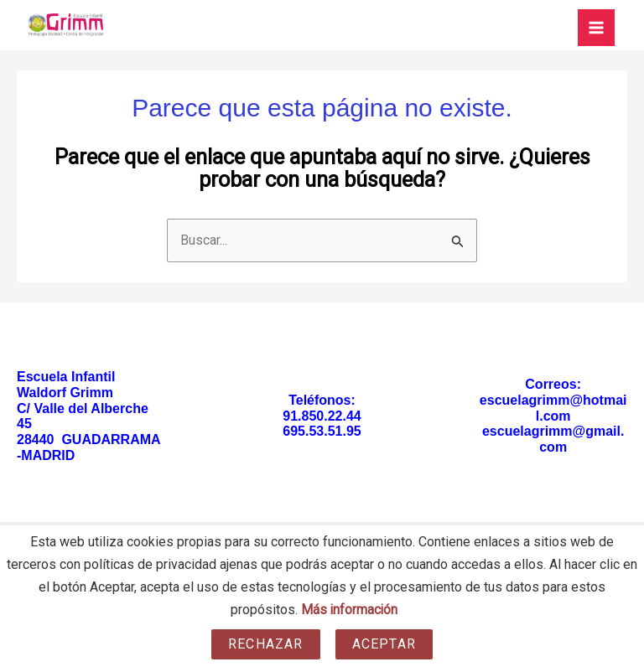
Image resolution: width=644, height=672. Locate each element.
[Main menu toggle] (596, 28)
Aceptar (384, 644)
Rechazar (266, 644)
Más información (349, 610)
